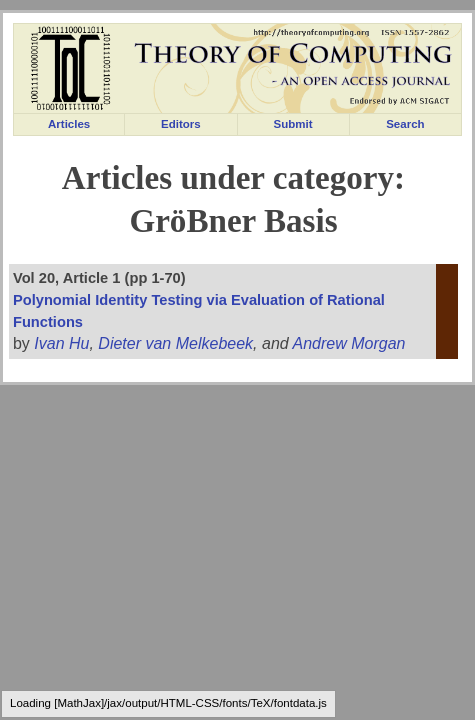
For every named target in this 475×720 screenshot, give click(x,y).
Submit (293, 124)
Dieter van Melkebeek (175, 343)
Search (405, 124)
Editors (181, 124)
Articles (69, 124)
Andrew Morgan (349, 343)
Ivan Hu (61, 343)
